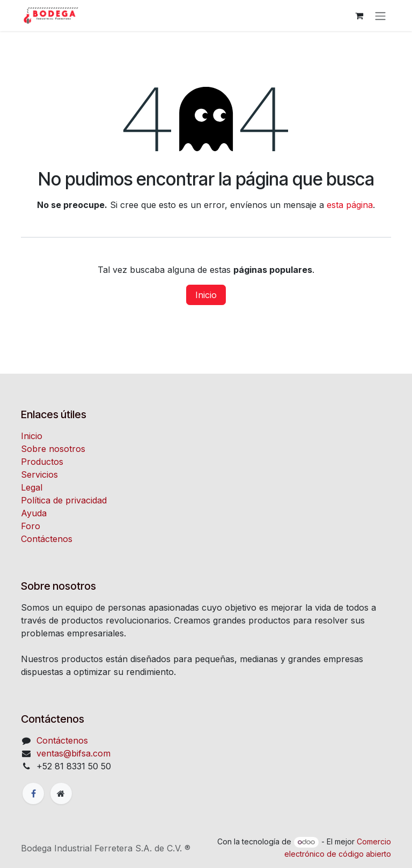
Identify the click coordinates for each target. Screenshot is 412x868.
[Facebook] (33, 793)
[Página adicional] (61, 793)
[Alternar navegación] (380, 16)
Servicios (39, 474)
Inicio (206, 295)
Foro (31, 526)
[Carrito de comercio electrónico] (359, 16)
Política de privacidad (64, 500)
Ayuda (34, 513)
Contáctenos (47, 539)
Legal (32, 487)
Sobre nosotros (53, 449)
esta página (350, 205)
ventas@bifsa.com (73, 753)
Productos (42, 462)
